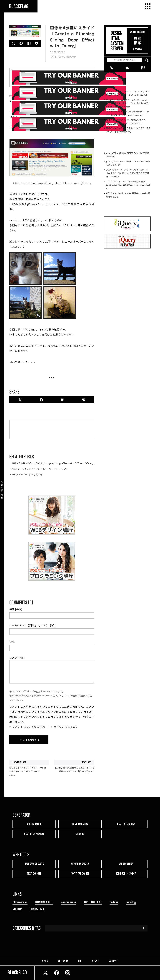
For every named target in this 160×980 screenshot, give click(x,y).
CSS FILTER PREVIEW (34, 834)
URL (12, 642)
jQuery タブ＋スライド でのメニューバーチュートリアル (40, 469)
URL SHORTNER (126, 864)
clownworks (20, 902)
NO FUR (17, 909)
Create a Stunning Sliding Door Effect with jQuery (53, 183)
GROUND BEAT (93, 902)
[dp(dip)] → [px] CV (126, 874)
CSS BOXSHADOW (80, 824)
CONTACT (113, 961)
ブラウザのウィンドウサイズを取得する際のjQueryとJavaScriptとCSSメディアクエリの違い (128, 185)
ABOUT (95, 961)
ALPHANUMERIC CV (80, 864)
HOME (45, 961)
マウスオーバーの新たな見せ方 (27, 475)
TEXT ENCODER (34, 874)
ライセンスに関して (66, 727)
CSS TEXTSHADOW (126, 824)
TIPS (80, 961)
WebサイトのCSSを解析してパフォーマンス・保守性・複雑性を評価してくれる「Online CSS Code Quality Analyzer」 (128, 103)
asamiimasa (69, 902)
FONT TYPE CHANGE (80, 874)
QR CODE (80, 834)
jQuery (61, 57)
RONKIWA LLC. (44, 902)
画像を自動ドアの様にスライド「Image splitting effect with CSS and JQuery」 (54, 463)
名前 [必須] (16, 609)
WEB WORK (63, 961)
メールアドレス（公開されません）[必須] (32, 625)
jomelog (131, 902)
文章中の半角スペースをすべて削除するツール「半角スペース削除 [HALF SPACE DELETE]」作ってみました (128, 173)
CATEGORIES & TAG (27, 928)
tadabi (114, 902)
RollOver (71, 57)
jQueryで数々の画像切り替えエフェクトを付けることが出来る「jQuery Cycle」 (74, 766)
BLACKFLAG (2, 494)
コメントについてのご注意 (29, 727)
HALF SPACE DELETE (34, 864)
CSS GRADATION (34, 824)
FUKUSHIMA (37, 909)
